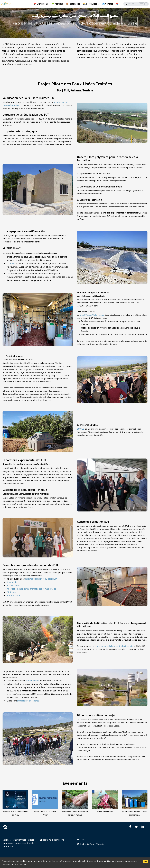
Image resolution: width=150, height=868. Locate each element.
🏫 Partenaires (73, 4)
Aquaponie (12, 582)
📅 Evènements (41, 4)
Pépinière (11, 592)
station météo (32, 681)
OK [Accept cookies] (146, 861)
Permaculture (13, 586)
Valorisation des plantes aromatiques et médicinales (31, 589)
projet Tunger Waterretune (92, 315)
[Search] (136, 4)
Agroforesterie (13, 596)
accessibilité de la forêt (28, 701)
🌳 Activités (57, 4)
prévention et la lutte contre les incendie (115, 646)
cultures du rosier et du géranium (41, 579)
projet (12, 264)
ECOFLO (81, 429)
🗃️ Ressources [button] (90, 4)
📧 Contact (107, 4)
